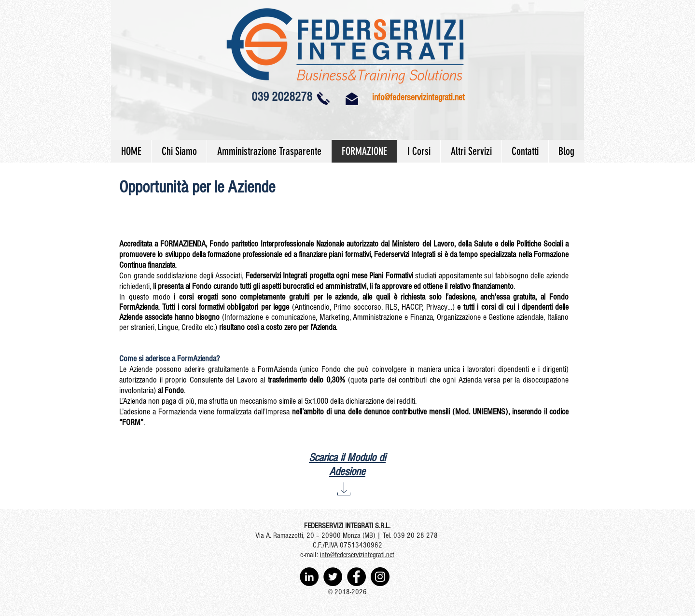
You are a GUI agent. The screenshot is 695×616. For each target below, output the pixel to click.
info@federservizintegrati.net (418, 97)
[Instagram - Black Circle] (380, 577)
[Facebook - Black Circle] (356, 577)
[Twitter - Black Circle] (333, 577)
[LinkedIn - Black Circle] (309, 577)
